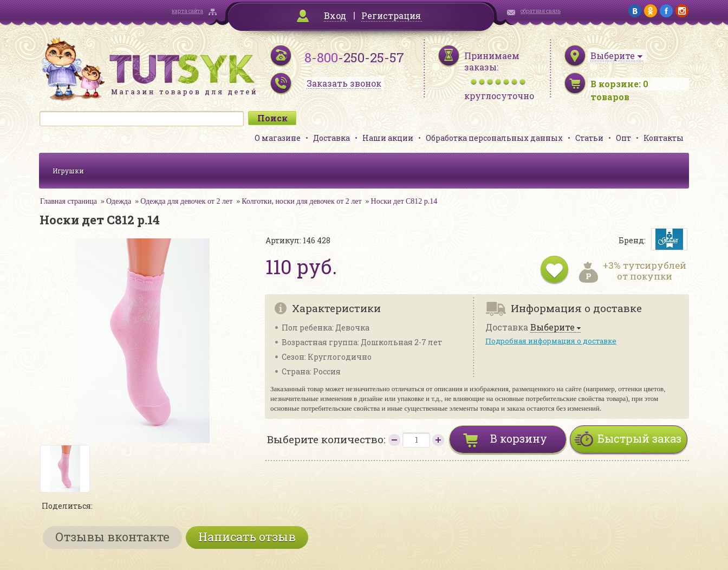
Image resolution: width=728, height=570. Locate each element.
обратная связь (541, 11)
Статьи (589, 138)
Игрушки (68, 171)
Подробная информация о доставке (551, 341)
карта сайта (187, 11)
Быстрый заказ (639, 438)
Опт (623, 138)
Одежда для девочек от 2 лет (186, 201)
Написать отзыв (247, 537)
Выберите (552, 328)
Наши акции (388, 138)
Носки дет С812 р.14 (404, 201)
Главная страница (69, 201)
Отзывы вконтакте (112, 537)
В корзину (519, 438)
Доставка (331, 138)
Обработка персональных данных (494, 138)
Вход (335, 15)
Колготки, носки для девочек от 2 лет (301, 201)
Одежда (119, 201)
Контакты (664, 138)
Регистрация (391, 15)
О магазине (278, 138)
